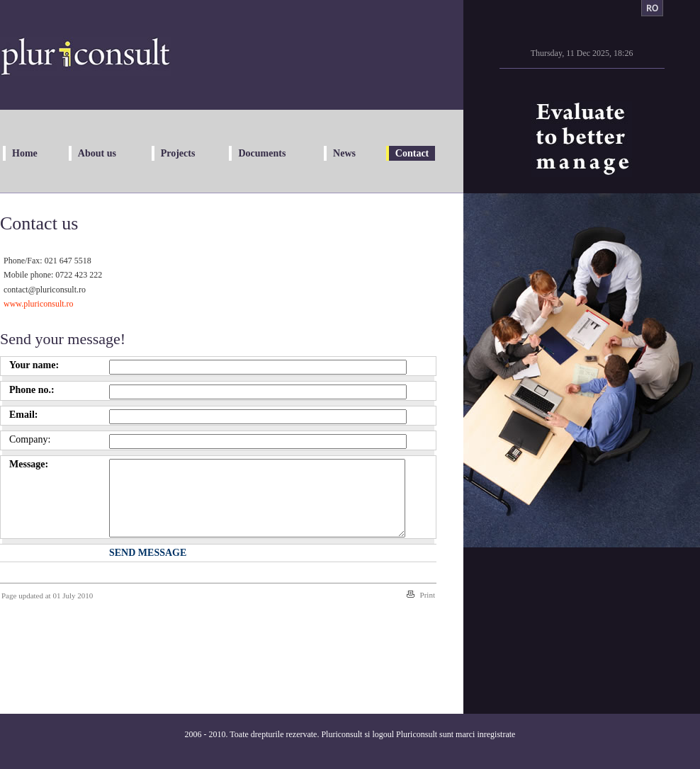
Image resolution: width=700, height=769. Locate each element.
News (344, 153)
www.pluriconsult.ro (39, 304)
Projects (178, 153)
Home (25, 153)
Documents (262, 153)
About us (97, 153)
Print (428, 610)
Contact (412, 153)
